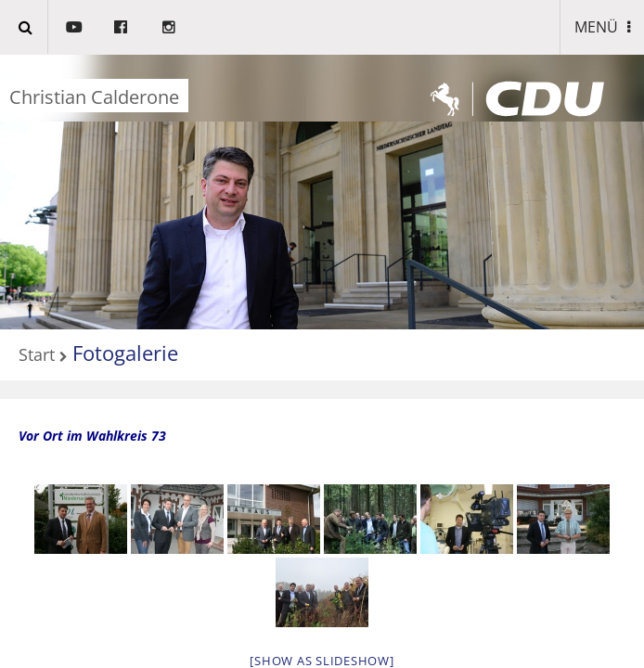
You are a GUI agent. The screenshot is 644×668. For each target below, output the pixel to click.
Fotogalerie (125, 353)
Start (37, 355)
